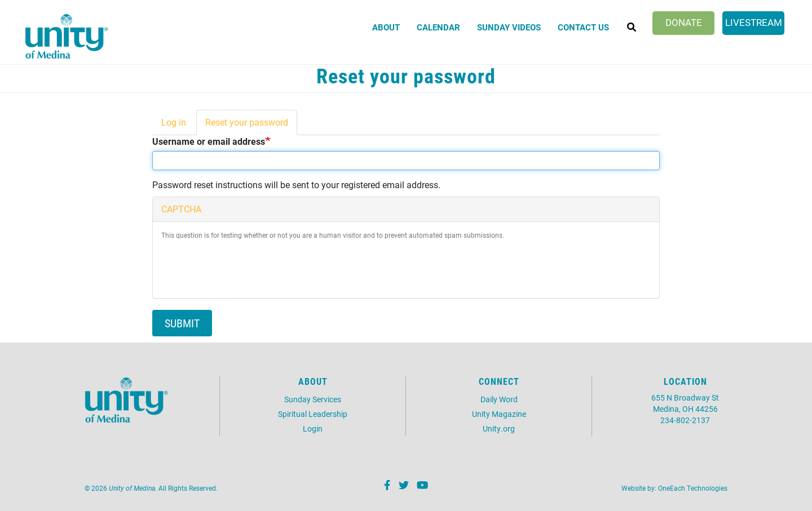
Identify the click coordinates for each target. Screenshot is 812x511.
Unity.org (499, 428)
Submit (182, 323)
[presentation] (247, 268)
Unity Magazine (499, 414)
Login (313, 428)
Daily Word (499, 399)
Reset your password (251, 126)
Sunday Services (313, 399)
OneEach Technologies (693, 488)
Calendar (438, 27)
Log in (174, 122)
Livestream (754, 22)
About (386, 27)
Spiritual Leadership (313, 414)
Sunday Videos (509, 27)
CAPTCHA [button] (181, 209)
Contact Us (583, 27)
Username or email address (209, 141)
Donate (684, 22)
